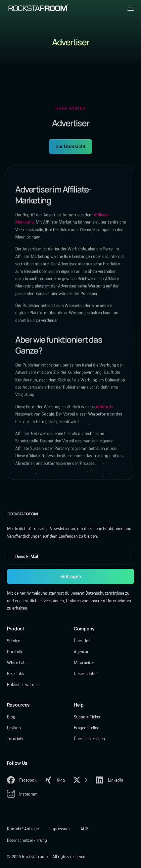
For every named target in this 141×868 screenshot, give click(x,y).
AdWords (104, 410)
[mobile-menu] (130, 8)
